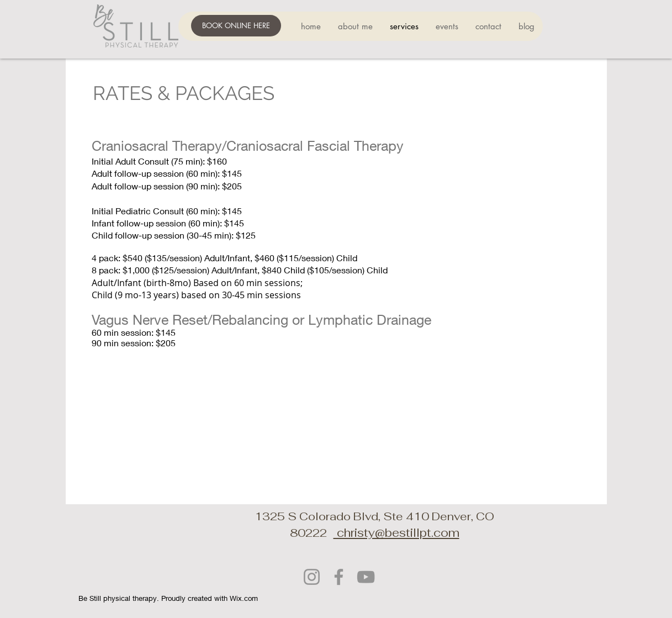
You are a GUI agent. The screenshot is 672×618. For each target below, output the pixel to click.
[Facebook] (339, 577)
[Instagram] (312, 577)
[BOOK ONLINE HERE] (236, 26)
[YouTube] (366, 577)
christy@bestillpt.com (396, 533)
